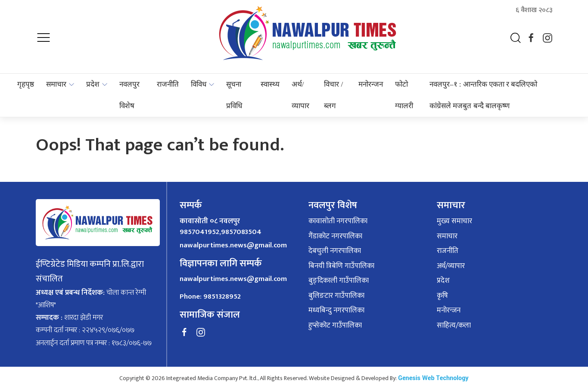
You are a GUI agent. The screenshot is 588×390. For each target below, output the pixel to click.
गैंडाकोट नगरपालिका (335, 237)
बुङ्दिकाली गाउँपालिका (339, 281)
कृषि (442, 296)
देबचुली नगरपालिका (335, 251)
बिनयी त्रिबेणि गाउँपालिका (341, 266)
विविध (199, 84)
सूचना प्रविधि (234, 95)
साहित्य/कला (454, 326)
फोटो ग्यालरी (404, 95)
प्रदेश (93, 84)
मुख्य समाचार (454, 222)
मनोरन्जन (371, 84)
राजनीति (168, 84)
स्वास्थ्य (270, 84)
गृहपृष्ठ (26, 84)
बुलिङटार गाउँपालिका (336, 296)
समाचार (56, 84)
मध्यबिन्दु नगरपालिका (336, 311)
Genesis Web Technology (433, 378)
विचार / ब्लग (333, 95)
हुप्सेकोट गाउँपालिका (335, 326)
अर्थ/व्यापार (300, 95)
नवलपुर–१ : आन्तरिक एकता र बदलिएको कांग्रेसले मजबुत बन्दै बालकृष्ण (483, 95)
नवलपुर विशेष (129, 95)
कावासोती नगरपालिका (338, 222)
